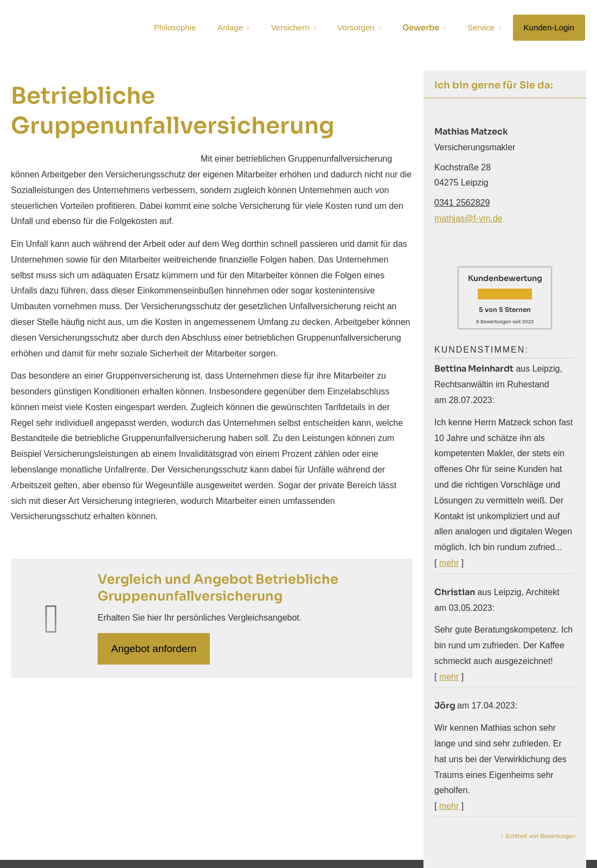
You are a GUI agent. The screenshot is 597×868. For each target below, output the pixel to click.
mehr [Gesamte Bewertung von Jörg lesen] (449, 806)
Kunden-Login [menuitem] (549, 28)
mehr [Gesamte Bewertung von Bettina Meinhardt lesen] (449, 563)
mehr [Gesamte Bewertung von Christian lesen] (449, 677)
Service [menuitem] (481, 28)
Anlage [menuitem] (230, 28)
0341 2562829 (462, 203)
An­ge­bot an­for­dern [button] (154, 649)
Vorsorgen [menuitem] (356, 28)
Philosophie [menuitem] (175, 28)
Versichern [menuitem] (290, 28)
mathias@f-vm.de (468, 218)
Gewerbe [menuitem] (421, 28)
